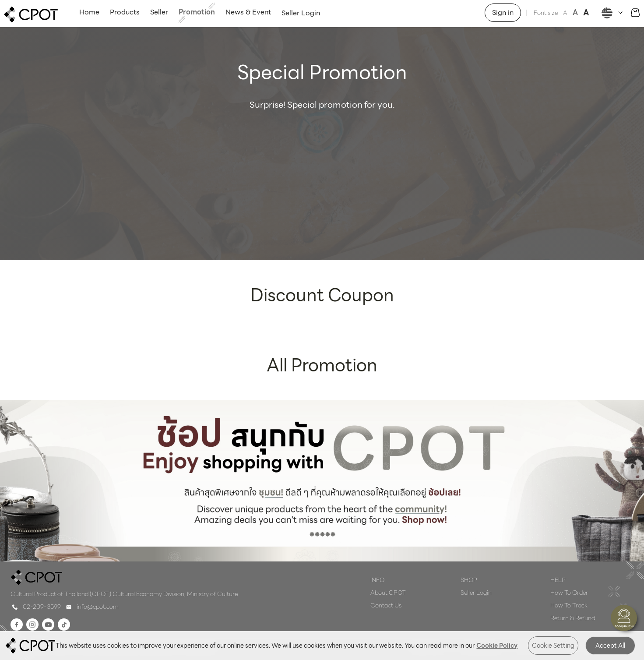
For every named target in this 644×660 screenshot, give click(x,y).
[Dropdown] (613, 13)
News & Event (248, 12)
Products (125, 12)
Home (89, 12)
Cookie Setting (553, 646)
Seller (159, 12)
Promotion (197, 12)
